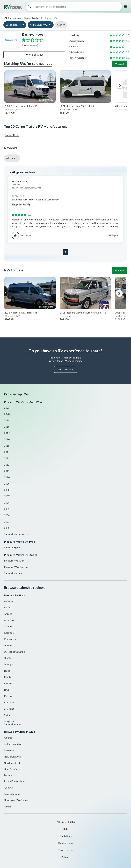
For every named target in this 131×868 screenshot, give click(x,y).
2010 (7, 477)
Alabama (9, 601)
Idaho (7, 671)
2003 (7, 522)
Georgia (8, 664)
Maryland (9, 721)
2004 (7, 515)
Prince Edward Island (15, 781)
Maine (7, 715)
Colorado (9, 633)
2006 (7, 503)
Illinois (8, 677)
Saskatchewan (12, 794)
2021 (7, 408)
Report (115, 235)
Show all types (12, 547)
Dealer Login (65, 843)
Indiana (8, 683)
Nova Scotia (10, 769)
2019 (7, 420)
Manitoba (9, 750)
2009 (7, 484)
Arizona (8, 614)
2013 (7, 458)
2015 (7, 446)
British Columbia (13, 744)
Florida (8, 658)
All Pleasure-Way (39, 25)
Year (59, 25)
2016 (7, 439)
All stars (10, 158)
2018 (7, 427)
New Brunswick (12, 757)
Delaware (9, 645)
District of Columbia (15, 652)
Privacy (65, 857)
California (9, 626)
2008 (7, 490)
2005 (7, 509)
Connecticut (11, 639)
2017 (7, 433)
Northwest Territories (16, 800)
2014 (7, 452)
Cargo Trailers (13, 25)
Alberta (8, 738)
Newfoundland (12, 763)
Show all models (13, 573)
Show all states (13, 724)
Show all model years (16, 534)
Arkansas (9, 620)
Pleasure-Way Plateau (16, 567)
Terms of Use (66, 850)
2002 (7, 528)
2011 (7, 471)
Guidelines (66, 836)
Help (66, 829)
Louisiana (9, 709)
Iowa (7, 690)
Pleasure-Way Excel (15, 561)
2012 (7, 465)
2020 (7, 414)
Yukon (7, 807)
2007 (7, 496)
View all (120, 64)
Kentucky (9, 702)
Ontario (8, 775)
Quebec (8, 788)
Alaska (8, 607)
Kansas (8, 696)
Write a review (34, 55)
